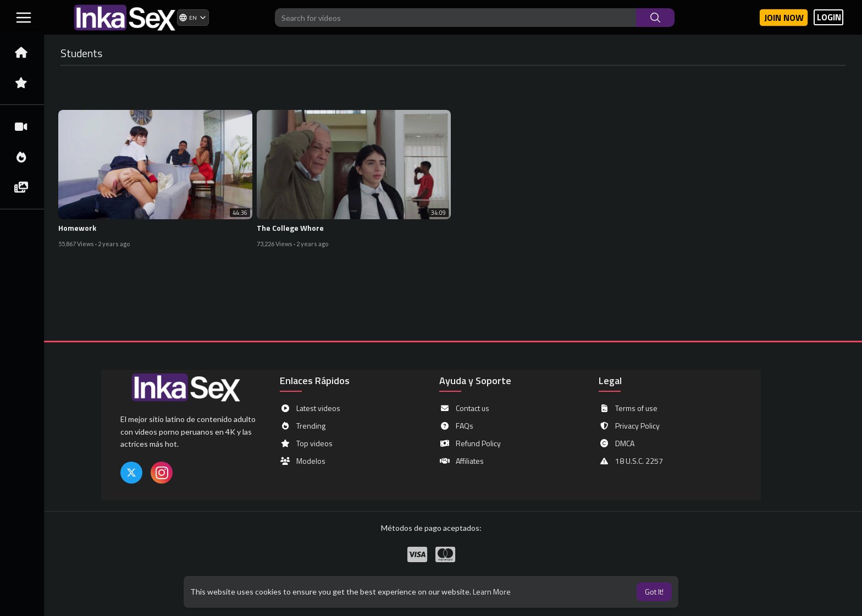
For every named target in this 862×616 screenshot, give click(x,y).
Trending (303, 426)
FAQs (456, 426)
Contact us (464, 408)
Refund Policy (470, 443)
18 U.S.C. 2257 (631, 461)
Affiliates (462, 461)
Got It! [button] (654, 592)
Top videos (306, 443)
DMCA (617, 443)
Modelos (303, 461)
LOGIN (829, 17)
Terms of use (628, 408)
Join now (784, 18)
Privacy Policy (629, 426)
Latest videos (310, 408)
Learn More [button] (492, 592)
